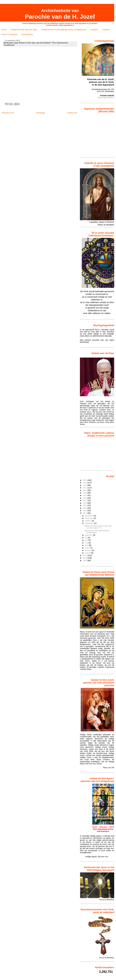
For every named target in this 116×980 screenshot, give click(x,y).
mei (87, 543)
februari (88, 550)
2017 (85, 500)
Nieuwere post (8, 113)
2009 (85, 561)
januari (88, 553)
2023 (85, 485)
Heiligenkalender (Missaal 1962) (24, 30)
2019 (85, 495)
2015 (85, 506)
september (90, 523)
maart (88, 548)
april (87, 545)
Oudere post (72, 113)
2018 (85, 498)
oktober (88, 521)
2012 (85, 513)
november (89, 518)
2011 (85, 555)
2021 (85, 490)
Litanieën (106, 30)
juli (86, 538)
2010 (85, 558)
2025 (85, 480)
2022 (85, 488)
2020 (85, 493)
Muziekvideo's (27, 35)
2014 (85, 508)
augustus (89, 535)
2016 (85, 503)
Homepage (40, 113)
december (89, 516)
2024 (85, 483)
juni (87, 540)
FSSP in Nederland (9, 35)
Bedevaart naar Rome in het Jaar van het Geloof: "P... (98, 527)
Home (4, 30)
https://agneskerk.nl (106, 98)
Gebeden (94, 30)
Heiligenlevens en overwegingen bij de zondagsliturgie (64, 30)
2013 (85, 511)
